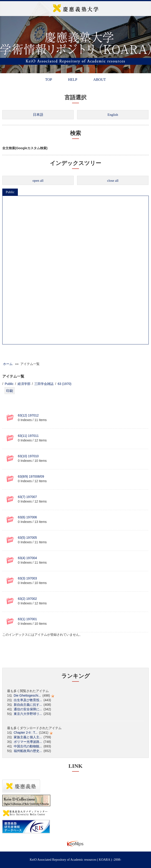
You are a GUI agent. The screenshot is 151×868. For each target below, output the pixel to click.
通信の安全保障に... (28, 709)
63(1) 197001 (27, 619)
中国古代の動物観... (28, 746)
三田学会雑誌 (44, 384)
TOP (49, 80)
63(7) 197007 (27, 497)
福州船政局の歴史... (28, 751)
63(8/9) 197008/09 (31, 476)
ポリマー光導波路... (28, 742)
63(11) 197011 (28, 436)
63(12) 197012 (28, 415)
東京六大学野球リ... (28, 714)
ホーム (8, 364)
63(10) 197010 (28, 456)
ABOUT (99, 80)
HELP (73, 80)
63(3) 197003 (27, 578)
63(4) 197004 (27, 558)
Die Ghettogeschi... (27, 695)
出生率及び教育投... (28, 700)
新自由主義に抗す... (28, 705)
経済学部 (24, 384)
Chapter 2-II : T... (26, 733)
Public (10, 192)
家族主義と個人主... (28, 737)
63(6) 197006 (27, 517)
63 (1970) (65, 384)
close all (113, 181)
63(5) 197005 (27, 538)
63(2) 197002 (27, 599)
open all (38, 181)
